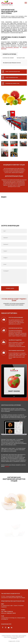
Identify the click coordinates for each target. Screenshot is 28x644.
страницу (7, 466)
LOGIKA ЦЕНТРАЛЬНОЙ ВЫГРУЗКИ (10, 47)
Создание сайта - (14, 641)
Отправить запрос (10, 288)
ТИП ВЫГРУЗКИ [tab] (21, 58)
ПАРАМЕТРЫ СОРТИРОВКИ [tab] (9, 54)
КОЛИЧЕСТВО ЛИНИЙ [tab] (8, 58)
